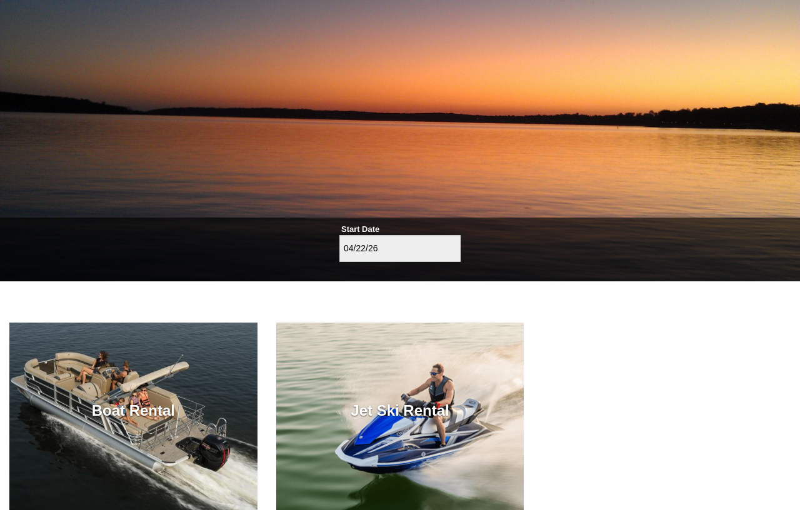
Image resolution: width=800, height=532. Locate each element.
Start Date (360, 229)
